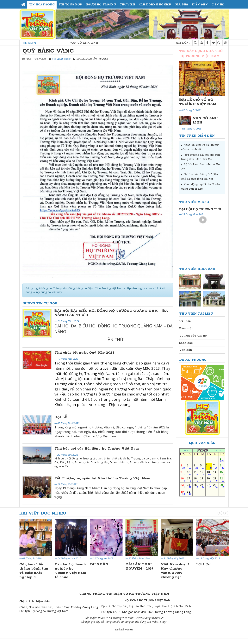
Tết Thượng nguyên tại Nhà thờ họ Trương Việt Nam (102, 478)
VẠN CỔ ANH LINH (91, 43)
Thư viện (127, 5)
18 (196, 479)
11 (196, 473)
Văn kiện (186, 321)
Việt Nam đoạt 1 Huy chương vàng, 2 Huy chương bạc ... (175, 571)
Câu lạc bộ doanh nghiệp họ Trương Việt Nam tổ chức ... (70, 571)
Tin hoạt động (42, 5)
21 (215, 479)
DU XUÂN (99, 564)
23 (183, 486)
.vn (162, 618)
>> (220, 450)
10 (189, 473)
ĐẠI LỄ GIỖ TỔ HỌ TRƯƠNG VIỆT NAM (198, 102)
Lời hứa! (203, 564)
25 (196, 486)
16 (183, 479)
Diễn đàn (200, 5)
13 (209, 473)
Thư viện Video (194, 202)
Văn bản (186, 350)
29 (222, 486)
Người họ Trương (101, 5)
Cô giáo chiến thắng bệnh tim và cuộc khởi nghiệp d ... (34, 571)
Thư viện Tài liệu (196, 314)
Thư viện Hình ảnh (197, 269)
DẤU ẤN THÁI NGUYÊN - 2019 (139, 566)
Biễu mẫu (186, 328)
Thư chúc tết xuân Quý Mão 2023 (84, 353)
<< (185, 450)
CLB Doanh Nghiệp (155, 5)
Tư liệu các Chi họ (193, 336)
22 (222, 479)
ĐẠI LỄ (61, 417)
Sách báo (186, 343)
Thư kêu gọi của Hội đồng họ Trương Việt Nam (97, 449)
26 (202, 486)
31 (189, 492)
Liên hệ (218, 5)
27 (209, 486)
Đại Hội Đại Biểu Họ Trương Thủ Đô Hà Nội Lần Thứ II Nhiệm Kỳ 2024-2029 (202, 209)
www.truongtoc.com (148, 618)
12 (202, 473)
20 (209, 479)
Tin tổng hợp (70, 5)
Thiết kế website (124, 630)
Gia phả (181, 5)
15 (222, 473)
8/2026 (202, 450)
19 (202, 479)
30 (183, 492)
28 (215, 486)
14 (215, 473)
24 (189, 486)
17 (189, 479)
